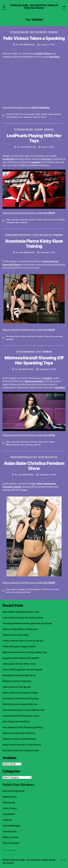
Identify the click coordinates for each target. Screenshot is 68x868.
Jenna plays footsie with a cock (19, 664)
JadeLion (7, 820)
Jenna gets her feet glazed (17, 687)
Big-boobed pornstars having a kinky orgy (25, 652)
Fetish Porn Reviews (18, 785)
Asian (8, 589)
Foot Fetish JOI (4, 850)
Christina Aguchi (33, 589)
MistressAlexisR (13, 445)
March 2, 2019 (48, 147)
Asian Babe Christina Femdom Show (34, 466)
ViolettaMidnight (11, 826)
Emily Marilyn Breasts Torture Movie (22, 745)
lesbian (44, 114)
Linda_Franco (10, 808)
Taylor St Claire (39, 117)
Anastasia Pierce (13, 336)
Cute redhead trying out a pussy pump (23, 618)
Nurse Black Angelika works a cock (21, 612)
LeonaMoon (9, 814)
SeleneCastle (10, 797)
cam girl (15, 220)
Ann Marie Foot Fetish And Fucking (20, 698)
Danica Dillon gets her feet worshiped (22, 670)
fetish (38, 114)
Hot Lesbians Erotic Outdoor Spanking (22, 727)
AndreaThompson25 (13, 791)
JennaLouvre (9, 831)
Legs (39, 352)
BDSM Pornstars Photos (18, 235)
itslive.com (53, 220)
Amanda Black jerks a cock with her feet (23, 710)
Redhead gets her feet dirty (17, 681)
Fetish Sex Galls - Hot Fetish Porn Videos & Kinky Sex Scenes (34, 7)
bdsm (8, 220)
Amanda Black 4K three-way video (21, 716)
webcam (24, 222)
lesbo (50, 114)
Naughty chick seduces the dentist (21, 658)
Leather (39, 129)
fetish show (42, 220)
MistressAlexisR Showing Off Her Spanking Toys (34, 360)
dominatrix (24, 442)
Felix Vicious (20, 114)
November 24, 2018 (48, 475)
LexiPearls (10, 222)
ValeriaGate (9, 803)
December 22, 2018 (48, 369)
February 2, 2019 (48, 252)
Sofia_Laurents (10, 837)
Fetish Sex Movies (19, 32)
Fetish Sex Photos (42, 235)
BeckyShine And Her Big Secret (19, 675)
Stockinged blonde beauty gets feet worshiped (27, 623)
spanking (28, 117)
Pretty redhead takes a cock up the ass (23, 641)
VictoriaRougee (11, 843)
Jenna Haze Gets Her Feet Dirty (19, 733)
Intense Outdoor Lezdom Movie (19, 739)
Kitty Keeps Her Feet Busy (16, 722)
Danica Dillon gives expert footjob (20, 693)
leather (61, 220)
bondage (21, 589)
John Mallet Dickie (27, 45)
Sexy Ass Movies (39, 32)
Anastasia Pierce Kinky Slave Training (34, 244)
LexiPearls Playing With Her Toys (34, 138)
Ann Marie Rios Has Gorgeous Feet (21, 750)
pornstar (57, 114)
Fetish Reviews (14, 850)
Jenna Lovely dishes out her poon (20, 629)
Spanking (53, 32)
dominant (10, 114)
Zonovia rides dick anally (16, 635)
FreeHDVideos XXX (9, 850)
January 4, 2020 (48, 45)
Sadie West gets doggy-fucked (19, 646)
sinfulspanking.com (14, 117)
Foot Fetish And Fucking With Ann (20, 704)
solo (17, 222)
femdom (31, 114)
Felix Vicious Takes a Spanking (34, 38)
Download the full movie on (26, 108)
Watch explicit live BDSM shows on (29, 213)
